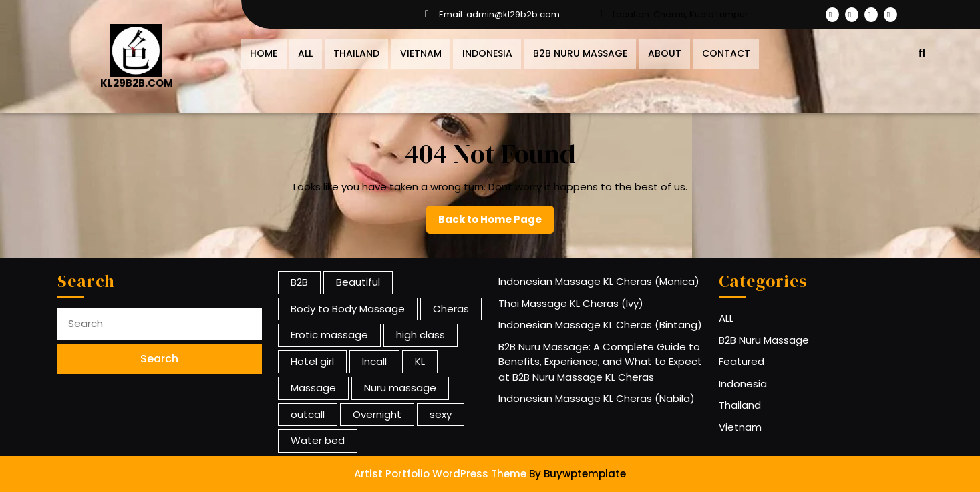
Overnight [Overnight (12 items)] (377, 414)
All (303, 52)
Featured (742, 361)
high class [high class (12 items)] (421, 335)
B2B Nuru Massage (569, 52)
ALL (726, 318)
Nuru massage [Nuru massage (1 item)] (400, 388)
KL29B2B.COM (137, 83)
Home (263, 52)
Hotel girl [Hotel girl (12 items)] (312, 361)
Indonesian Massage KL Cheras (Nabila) (597, 398)
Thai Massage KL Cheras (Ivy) (571, 303)
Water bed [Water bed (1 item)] (318, 440)
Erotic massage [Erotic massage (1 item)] (329, 335)
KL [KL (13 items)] (420, 361)
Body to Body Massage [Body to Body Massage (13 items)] (348, 309)
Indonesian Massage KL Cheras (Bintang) (600, 325)
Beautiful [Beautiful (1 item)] (358, 282)
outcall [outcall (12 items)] (308, 414)
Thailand (352, 52)
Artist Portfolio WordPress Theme (440, 474)
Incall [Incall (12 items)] (374, 361)
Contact (711, 52)
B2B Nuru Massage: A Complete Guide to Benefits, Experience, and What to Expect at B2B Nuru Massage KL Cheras (600, 362)
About (652, 52)
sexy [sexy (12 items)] (441, 414)
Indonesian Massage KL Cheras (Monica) (599, 281)
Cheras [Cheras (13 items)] (451, 309)
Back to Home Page (496, 223)
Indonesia (479, 52)
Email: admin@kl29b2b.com (490, 15)
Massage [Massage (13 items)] (313, 388)
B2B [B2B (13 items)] (299, 282)
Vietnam (414, 52)
